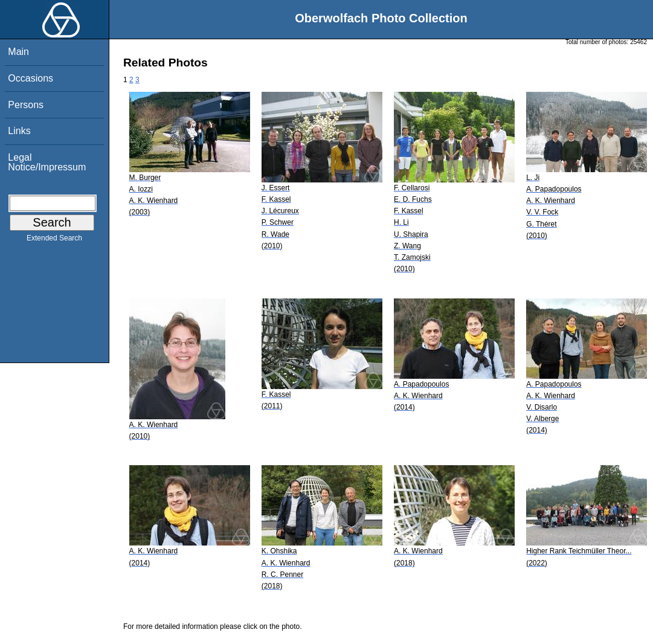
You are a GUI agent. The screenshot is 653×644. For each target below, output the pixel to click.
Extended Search (54, 240)
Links (19, 131)
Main (18, 52)
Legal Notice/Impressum (47, 162)
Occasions (31, 78)
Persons (26, 105)
